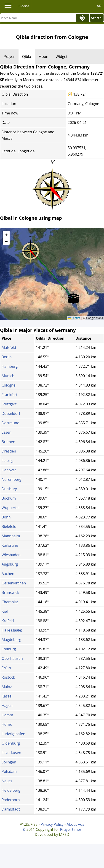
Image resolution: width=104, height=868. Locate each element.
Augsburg (10, 564)
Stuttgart (9, 404)
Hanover (9, 470)
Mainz (7, 687)
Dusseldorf (11, 413)
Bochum (9, 498)
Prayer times (71, 829)
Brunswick (10, 592)
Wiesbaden (11, 555)
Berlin (7, 357)
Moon (43, 57)
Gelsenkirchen (14, 583)
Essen (7, 432)
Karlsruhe (10, 545)
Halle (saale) (12, 630)
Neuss (7, 781)
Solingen (9, 762)
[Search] (37, 18)
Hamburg (10, 366)
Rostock (8, 677)
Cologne (9, 385)
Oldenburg (11, 743)
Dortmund (11, 423)
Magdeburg (11, 640)
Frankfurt (9, 395)
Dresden (9, 451)
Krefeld (8, 621)
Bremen (8, 442)
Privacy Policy (52, 824)
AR (99, 6)
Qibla (27, 57)
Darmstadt (11, 809)
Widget (61, 57)
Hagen (7, 706)
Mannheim (11, 536)
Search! (97, 18)
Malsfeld (9, 347)
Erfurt (7, 668)
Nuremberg (11, 479)
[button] (31, 250)
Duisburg (9, 489)
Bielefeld (9, 526)
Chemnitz (10, 602)
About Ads (75, 824)
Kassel (7, 696)
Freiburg (9, 649)
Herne (7, 724)
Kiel (5, 611)
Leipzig (7, 461)
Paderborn (11, 800)
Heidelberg (11, 790)
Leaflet (74, 318)
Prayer (9, 57)
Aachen (8, 574)
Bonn (6, 517)
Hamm (7, 715)
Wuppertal (11, 508)
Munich (8, 376)
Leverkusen (11, 753)
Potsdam (9, 771)
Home (24, 6)
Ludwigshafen (13, 734)
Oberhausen (12, 658)
